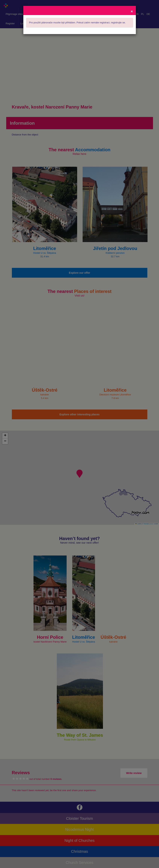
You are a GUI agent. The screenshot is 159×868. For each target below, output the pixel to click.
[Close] (132, 11)
